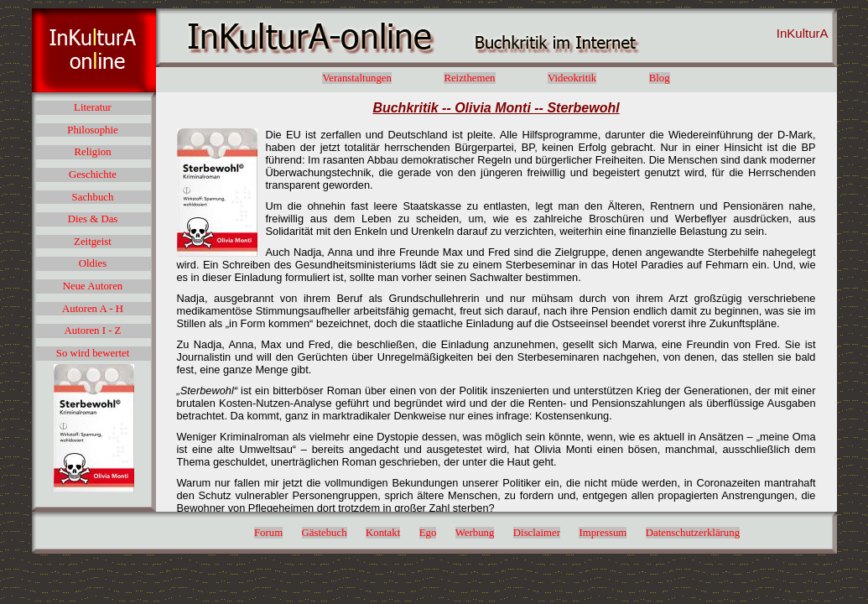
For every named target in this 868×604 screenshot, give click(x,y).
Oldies (93, 263)
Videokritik (572, 78)
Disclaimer (537, 533)
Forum (268, 533)
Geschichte (93, 174)
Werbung (475, 533)
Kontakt (383, 533)
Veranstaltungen (356, 78)
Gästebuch (325, 533)
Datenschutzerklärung (693, 533)
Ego (428, 533)
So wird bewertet (93, 353)
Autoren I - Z (93, 331)
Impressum (603, 533)
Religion (92, 152)
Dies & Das (93, 219)
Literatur (93, 107)
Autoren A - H (93, 309)
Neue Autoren (93, 286)
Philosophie (92, 130)
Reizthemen (469, 78)
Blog (660, 78)
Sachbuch (93, 197)
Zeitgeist (93, 242)
